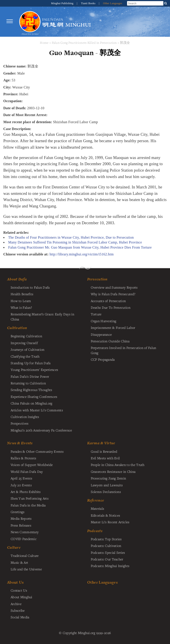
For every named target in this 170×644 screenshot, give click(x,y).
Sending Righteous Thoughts (31, 390)
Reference (96, 500)
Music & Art (19, 562)
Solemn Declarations (106, 492)
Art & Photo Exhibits (26, 492)
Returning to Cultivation (28, 383)
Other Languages (113, 3)
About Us (15, 582)
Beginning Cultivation (26, 336)
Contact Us (19, 590)
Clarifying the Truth (25, 356)
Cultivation (17, 328)
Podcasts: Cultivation (106, 546)
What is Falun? (21, 307)
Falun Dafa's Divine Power (30, 376)
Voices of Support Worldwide (32, 465)
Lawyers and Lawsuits (107, 485)
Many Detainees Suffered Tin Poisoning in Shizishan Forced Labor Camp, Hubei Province (75, 242)
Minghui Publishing (63, 3)
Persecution (97, 279)
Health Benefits (22, 294)
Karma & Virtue (101, 443)
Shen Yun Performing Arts (30, 498)
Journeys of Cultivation (28, 349)
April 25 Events (21, 478)
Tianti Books (89, 3)
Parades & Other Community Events (37, 451)
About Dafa (17, 279)
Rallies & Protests (23, 458)
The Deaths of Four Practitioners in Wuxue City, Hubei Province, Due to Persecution (71, 237)
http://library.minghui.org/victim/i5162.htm (82, 254)
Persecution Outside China (110, 341)
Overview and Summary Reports (114, 287)
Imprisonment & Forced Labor (113, 328)
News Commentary (25, 532)
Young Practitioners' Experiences (34, 370)
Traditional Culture (25, 556)
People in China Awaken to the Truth (118, 465)
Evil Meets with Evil (105, 458)
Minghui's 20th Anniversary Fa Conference (41, 430)
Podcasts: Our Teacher (107, 559)
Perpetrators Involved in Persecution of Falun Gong (124, 350)
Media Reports (21, 518)
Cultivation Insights (25, 417)
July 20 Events (21, 485)
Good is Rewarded (104, 451)
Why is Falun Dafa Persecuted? (113, 294)
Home (44, 43)
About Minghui (21, 597)
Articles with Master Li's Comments (37, 410)
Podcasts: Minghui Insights (110, 566)
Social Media (20, 617)
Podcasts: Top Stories (106, 539)
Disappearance (101, 334)
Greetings (18, 512)
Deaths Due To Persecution (111, 307)
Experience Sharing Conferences (34, 397)
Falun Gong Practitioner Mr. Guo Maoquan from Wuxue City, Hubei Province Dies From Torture (80, 247)
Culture (14, 547)
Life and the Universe (26, 569)
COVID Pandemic (24, 539)
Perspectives (19, 423)
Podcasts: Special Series (108, 552)
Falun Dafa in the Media (28, 505)
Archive (16, 604)
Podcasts (95, 531)
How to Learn (21, 301)
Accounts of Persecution (108, 301)
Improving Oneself (24, 343)
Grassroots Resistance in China (113, 471)
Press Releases (21, 525)
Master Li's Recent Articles (110, 522)
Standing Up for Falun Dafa (31, 363)
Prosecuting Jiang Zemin (108, 478)
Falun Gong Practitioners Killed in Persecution (85, 43)
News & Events (20, 443)
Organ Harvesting (104, 321)
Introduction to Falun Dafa (30, 287)
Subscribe (18, 610)
